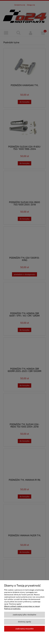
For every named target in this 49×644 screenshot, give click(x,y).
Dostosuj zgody (25, 622)
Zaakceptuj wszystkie (24, 629)
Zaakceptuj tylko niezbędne (24, 615)
